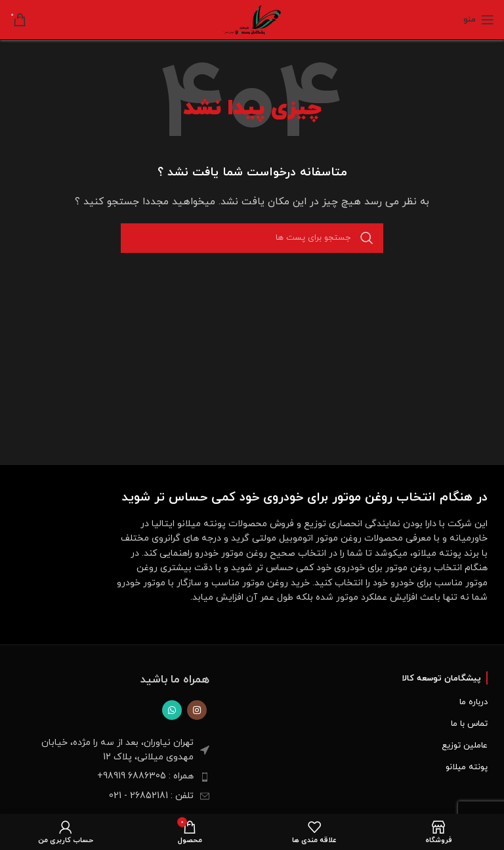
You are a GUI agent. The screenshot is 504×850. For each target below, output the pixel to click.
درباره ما (473, 702)
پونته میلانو (467, 767)
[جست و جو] (252, 238)
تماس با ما (469, 724)
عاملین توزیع (465, 746)
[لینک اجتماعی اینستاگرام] (197, 710)
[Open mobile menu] (479, 20)
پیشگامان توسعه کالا (441, 679)
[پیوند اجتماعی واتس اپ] (172, 710)
